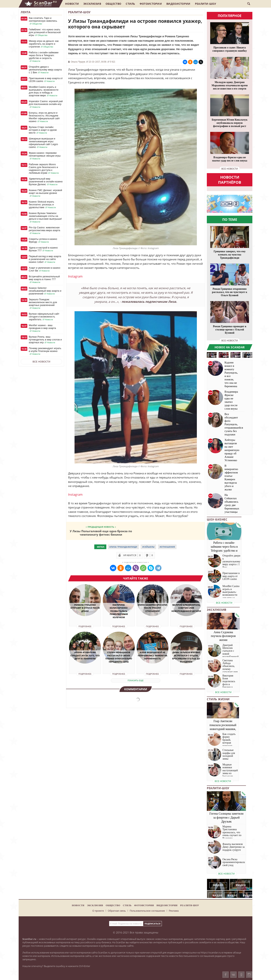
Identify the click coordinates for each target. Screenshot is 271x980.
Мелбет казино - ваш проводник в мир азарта (42, 328)
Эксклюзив (92, 4)
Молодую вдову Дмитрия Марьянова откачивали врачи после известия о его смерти (230, 85)
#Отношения (167, 547)
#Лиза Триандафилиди (123, 547)
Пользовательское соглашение (147, 911)
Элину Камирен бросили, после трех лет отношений (153, 608)
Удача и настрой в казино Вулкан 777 (43, 249)
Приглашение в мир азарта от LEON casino (46, 80)
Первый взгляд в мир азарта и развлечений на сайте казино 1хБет (45, 259)
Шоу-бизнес (217, 519)
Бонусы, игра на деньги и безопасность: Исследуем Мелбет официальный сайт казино (44, 117)
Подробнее (85, 626)
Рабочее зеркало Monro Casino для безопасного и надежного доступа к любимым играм (44, 169)
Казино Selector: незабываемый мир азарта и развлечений (45, 291)
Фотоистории (151, 4)
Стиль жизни (218, 699)
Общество (113, 4)
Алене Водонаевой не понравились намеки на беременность (153, 655)
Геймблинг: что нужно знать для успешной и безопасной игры (45, 32)
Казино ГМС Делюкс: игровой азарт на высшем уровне (45, 193)
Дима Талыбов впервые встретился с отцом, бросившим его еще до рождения (186, 657)
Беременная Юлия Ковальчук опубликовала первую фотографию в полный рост (230, 123)
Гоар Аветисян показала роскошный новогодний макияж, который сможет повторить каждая (223, 729)
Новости (72, 4)
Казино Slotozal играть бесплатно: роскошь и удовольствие (43, 205)
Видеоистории (178, 4)
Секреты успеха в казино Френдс (43, 240)
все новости (230, 169)
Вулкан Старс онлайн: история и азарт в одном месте (43, 130)
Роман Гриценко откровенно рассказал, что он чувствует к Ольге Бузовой (230, 292)
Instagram (75, 276)
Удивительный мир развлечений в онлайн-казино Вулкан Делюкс (46, 182)
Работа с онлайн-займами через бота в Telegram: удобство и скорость (44, 57)
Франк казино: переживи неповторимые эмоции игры (45, 156)
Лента (26, 12)
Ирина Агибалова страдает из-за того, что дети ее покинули (85, 655)
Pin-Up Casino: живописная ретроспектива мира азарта (44, 230)
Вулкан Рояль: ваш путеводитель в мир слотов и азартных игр (45, 340)
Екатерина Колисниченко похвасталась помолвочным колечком (119, 611)
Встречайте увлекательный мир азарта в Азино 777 (44, 279)
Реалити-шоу (206, 4)
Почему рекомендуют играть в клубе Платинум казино (45, 351)
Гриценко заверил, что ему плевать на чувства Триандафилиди (230, 255)
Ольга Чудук (78, 62)
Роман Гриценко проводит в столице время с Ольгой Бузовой (230, 330)
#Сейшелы (148, 547)
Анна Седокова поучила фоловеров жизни (223, 636)
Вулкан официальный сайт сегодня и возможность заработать (44, 317)
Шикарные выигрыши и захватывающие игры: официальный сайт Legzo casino (43, 143)
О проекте (98, 911)
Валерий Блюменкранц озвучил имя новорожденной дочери (186, 608)
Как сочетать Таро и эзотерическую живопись (43, 21)
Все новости (41, 362)
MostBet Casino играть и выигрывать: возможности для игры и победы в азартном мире (44, 91)
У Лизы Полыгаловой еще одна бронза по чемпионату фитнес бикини (101, 533)
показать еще (136, 680)
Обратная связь (117, 911)
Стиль (130, 4)
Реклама (174, 911)
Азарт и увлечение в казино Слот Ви (45, 269)
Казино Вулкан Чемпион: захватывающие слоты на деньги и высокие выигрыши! (45, 217)
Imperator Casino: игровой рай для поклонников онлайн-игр (46, 104)
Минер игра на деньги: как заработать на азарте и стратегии (44, 44)
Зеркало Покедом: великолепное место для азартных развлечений (43, 304)
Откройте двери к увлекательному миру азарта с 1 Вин (45, 70)
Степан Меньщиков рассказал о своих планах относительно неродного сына (119, 657)
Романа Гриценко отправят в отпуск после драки (85, 608)
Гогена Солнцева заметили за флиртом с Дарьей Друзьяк (226, 818)
